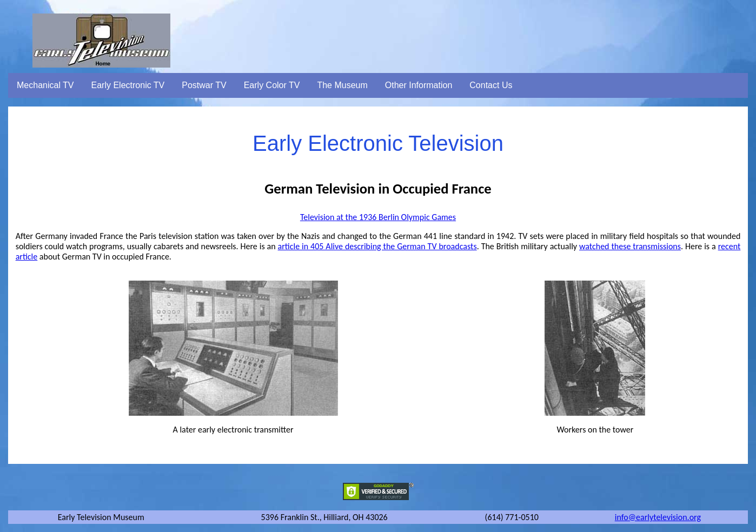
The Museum (342, 85)
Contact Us (491, 85)
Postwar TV (204, 85)
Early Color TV (272, 85)
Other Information (419, 85)
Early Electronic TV (128, 85)
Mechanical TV (45, 85)
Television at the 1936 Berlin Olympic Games (378, 217)
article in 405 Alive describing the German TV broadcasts (377, 246)
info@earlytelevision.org (658, 517)
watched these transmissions (630, 246)
